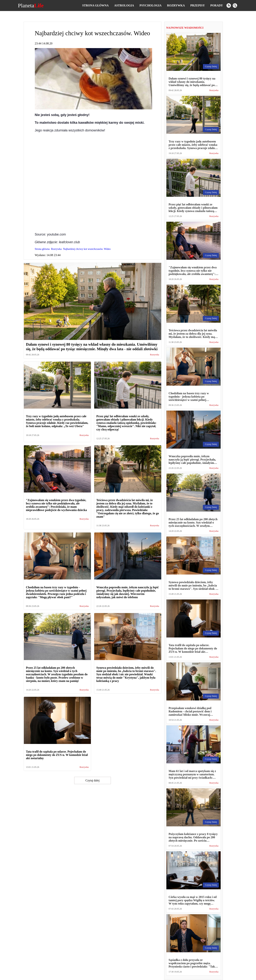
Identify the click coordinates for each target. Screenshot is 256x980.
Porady (217, 5)
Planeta (31, 6)
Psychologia (150, 5)
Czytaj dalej (92, 780)
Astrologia (124, 5)
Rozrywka (176, 5)
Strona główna (95, 5)
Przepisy (198, 5)
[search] (235, 6)
